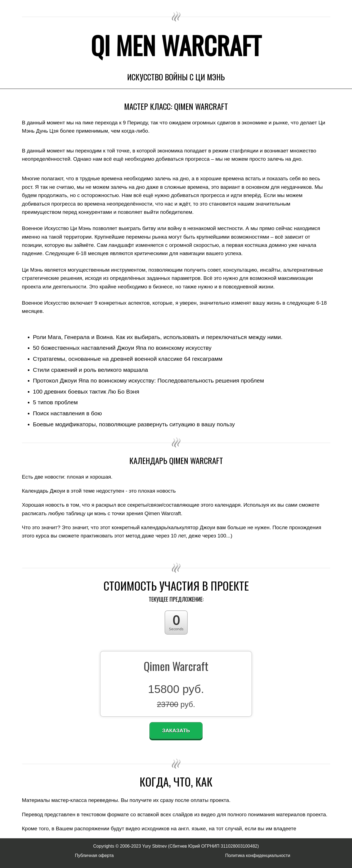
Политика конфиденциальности (258, 855)
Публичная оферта (94, 855)
